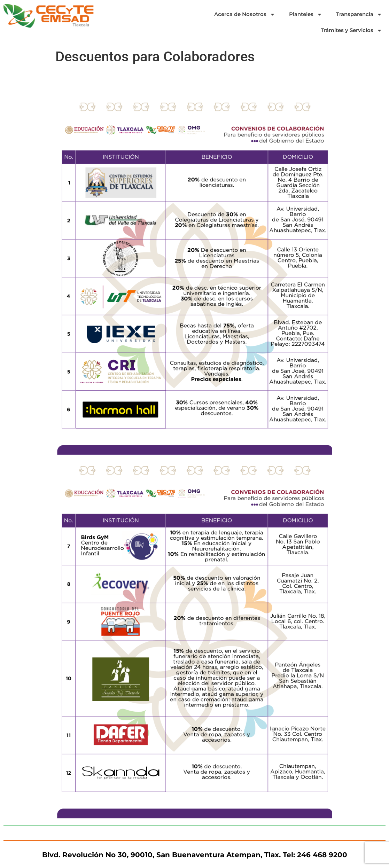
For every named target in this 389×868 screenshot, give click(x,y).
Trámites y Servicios (351, 30)
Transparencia (359, 14)
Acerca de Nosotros (245, 14)
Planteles (306, 14)
